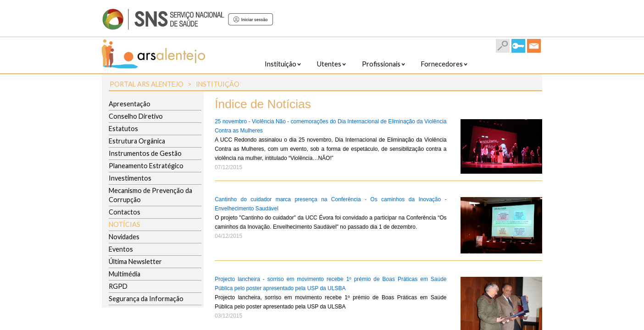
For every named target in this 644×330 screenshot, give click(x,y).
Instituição (218, 84)
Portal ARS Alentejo (147, 84)
